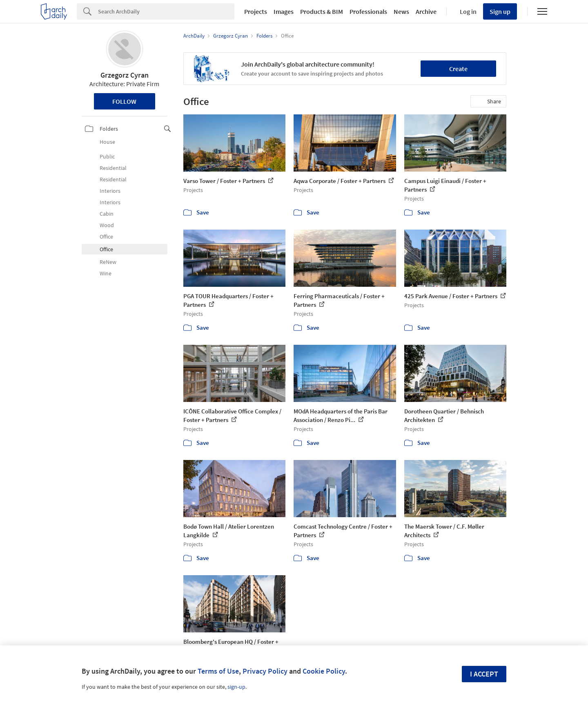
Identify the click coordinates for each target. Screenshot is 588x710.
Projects (256, 11)
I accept (484, 674)
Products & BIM (322, 11)
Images (284, 11)
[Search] (166, 11)
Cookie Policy (324, 671)
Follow (124, 101)
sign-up (236, 687)
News (401, 11)
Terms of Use (218, 671)
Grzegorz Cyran (125, 75)
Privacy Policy (265, 671)
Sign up (500, 11)
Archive (426, 11)
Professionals (368, 11)
